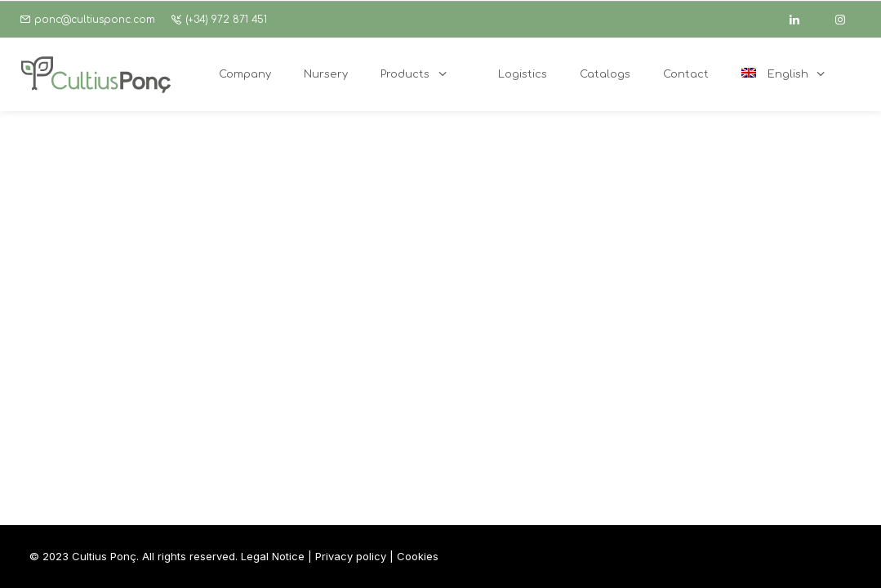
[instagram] (848, 20)
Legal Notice (273, 556)
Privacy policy (351, 556)
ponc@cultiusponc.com (95, 20)
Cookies (418, 556)
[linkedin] (802, 20)
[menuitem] (792, 74)
